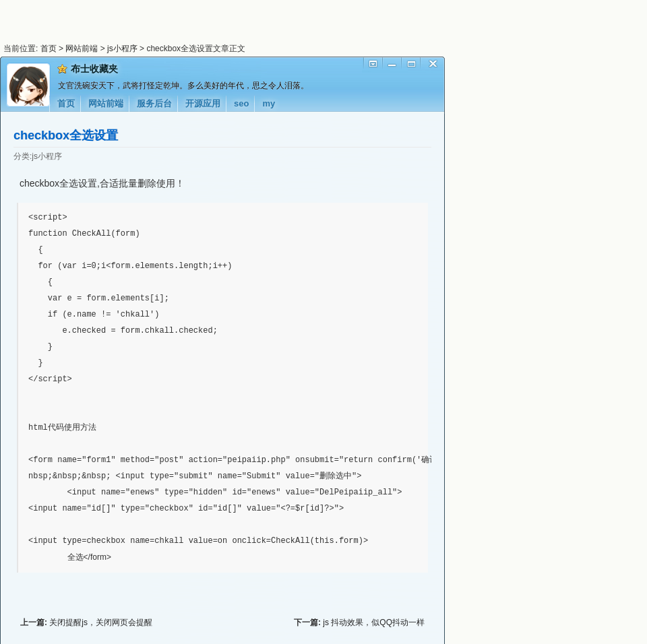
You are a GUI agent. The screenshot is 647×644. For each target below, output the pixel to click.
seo (241, 103)
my (269, 103)
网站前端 (82, 49)
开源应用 (203, 103)
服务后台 (154, 103)
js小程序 (122, 49)
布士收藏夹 (94, 69)
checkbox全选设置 (66, 135)
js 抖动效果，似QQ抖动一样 (374, 622)
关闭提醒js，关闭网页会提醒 (101, 622)
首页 (49, 49)
